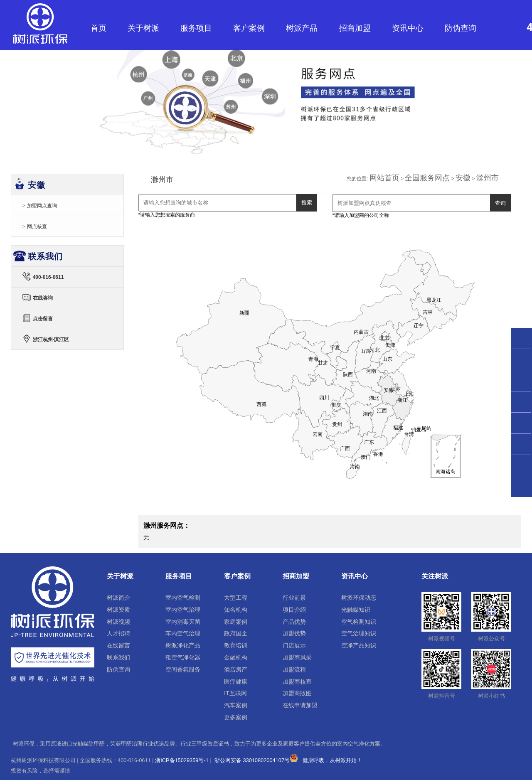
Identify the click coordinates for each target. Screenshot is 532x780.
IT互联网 (235, 693)
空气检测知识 (359, 622)
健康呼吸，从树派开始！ (332, 760)
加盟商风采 (297, 657)
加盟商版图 (297, 693)
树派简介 (118, 598)
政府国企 (236, 633)
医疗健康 (236, 682)
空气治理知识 (359, 633)
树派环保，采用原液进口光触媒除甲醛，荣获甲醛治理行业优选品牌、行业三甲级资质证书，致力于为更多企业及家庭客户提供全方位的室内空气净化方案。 (199, 744)
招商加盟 (355, 28)
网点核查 (37, 226)
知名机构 (236, 610)
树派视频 (118, 622)
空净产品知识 (359, 645)
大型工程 (236, 598)
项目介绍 (294, 610)
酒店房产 (236, 669)
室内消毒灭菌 (183, 622)
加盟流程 (294, 669)
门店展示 (294, 645)
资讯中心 (408, 28)
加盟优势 (294, 633)
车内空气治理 (183, 633)
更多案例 (236, 717)
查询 (500, 203)
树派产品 (302, 28)
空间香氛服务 (183, 669)
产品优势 (294, 622)
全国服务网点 (427, 178)
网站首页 (384, 178)
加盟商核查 (297, 682)
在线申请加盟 (300, 705)
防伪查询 (461, 28)
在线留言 (118, 645)
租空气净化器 (183, 657)
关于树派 (143, 28)
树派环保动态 (359, 598)
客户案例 (249, 28)
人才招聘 (118, 633)
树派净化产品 (183, 645)
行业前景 (294, 598)
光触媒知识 (356, 610)
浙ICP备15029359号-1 (182, 760)
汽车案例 (236, 705)
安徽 (463, 178)
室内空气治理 (183, 610)
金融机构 (236, 657)
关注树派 (435, 576)
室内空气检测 (183, 598)
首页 (99, 28)
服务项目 (196, 28)
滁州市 (488, 178)
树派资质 (118, 610)
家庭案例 (236, 622)
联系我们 (118, 657)
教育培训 (236, 645)
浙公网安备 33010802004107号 (255, 760)
